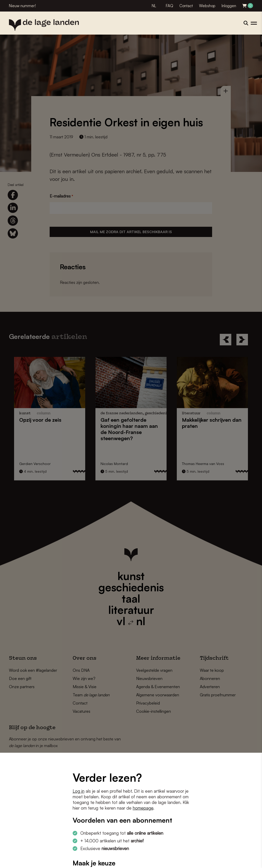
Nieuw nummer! (22, 6)
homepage (143, 808)
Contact (186, 6)
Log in (79, 791)
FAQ (170, 6)
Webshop (207, 6)
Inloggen (229, 6)
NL (154, 6)
